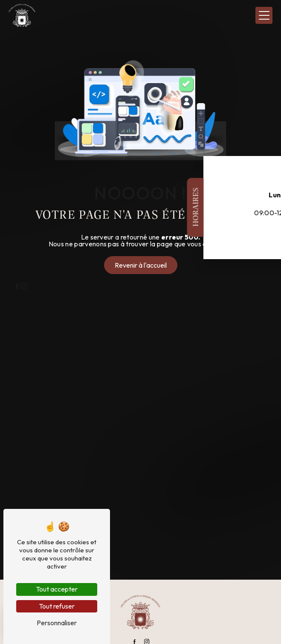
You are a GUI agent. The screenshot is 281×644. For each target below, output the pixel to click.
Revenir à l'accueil (141, 265)
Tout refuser (57, 606)
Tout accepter (57, 589)
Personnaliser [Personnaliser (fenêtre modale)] (57, 623)
